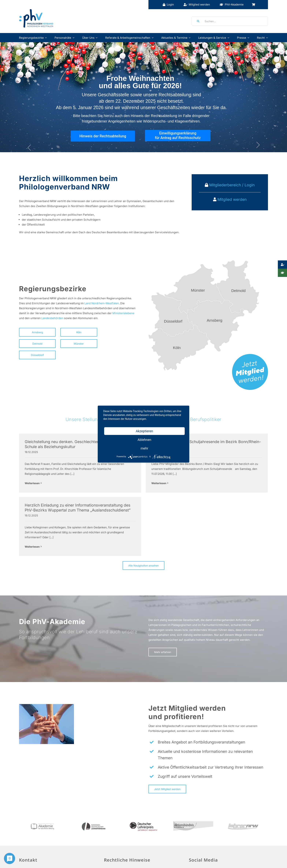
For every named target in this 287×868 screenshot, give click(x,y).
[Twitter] (201, 843)
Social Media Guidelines (205, 854)
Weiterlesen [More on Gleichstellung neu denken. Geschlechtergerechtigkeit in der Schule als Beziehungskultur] (32, 483)
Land (87, 303)
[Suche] (197, 21)
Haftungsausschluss (119, 851)
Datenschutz (114, 860)
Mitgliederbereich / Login (231, 185)
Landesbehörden (52, 318)
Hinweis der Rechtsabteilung (103, 136)
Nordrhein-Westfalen (105, 303)
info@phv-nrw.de (30, 865)
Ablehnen (144, 440)
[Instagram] (209, 843)
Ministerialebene (123, 313)
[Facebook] (192, 843)
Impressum (113, 843)
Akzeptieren (145, 431)
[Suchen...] (230, 21)
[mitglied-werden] (250, 355)
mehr (144, 448)
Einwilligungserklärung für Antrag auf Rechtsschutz (178, 135)
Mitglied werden (232, 199)
